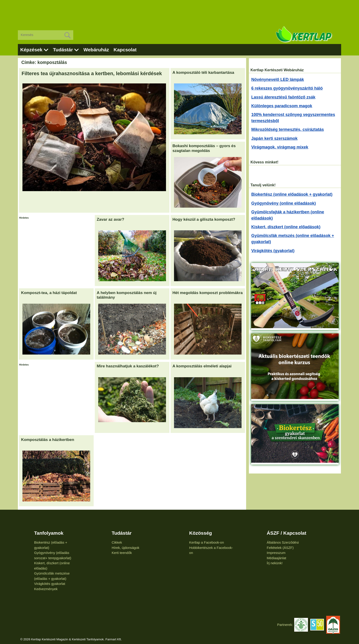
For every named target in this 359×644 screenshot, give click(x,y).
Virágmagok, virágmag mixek (280, 147)
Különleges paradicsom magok (282, 106)
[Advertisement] (179, 11)
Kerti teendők (122, 553)
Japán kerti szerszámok (274, 138)
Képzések (31, 50)
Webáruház (96, 50)
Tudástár (63, 50)
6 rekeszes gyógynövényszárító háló (287, 88)
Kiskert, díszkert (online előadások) (286, 227)
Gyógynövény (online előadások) (283, 203)
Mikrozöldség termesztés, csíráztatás (287, 129)
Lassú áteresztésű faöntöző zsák (283, 97)
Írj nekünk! (275, 563)
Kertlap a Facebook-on (207, 542)
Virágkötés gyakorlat (50, 584)
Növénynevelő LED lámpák (277, 80)
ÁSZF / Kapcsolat (287, 533)
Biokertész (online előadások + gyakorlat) (292, 194)
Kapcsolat (125, 50)
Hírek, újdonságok (126, 548)
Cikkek (117, 542)
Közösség (200, 533)
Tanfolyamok (49, 533)
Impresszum (276, 553)
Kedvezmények (46, 589)
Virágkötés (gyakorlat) (273, 251)
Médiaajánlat (276, 558)
